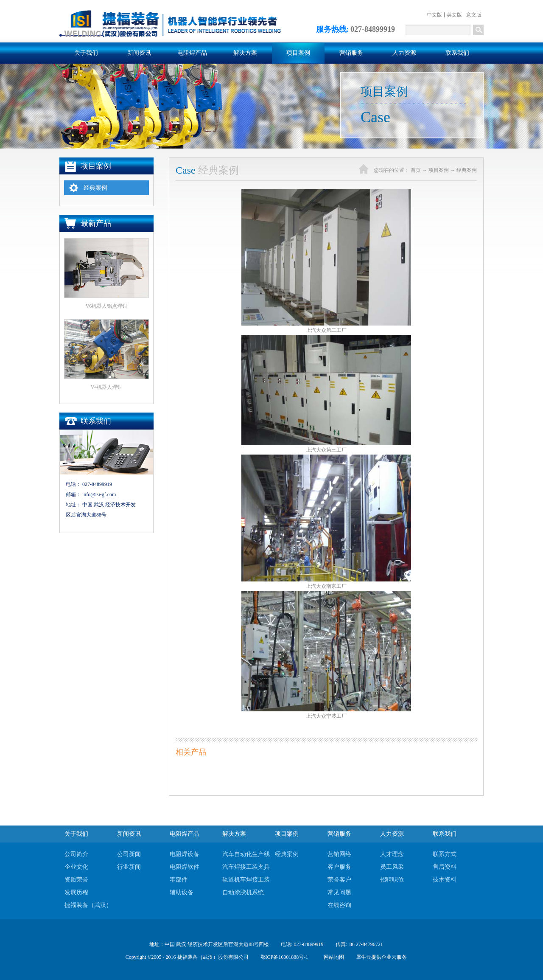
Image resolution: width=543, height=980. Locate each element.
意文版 (474, 15)
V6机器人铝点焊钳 (107, 306)
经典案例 (467, 170)
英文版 (454, 15)
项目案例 (439, 170)
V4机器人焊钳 (107, 387)
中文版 (434, 15)
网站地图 (333, 957)
